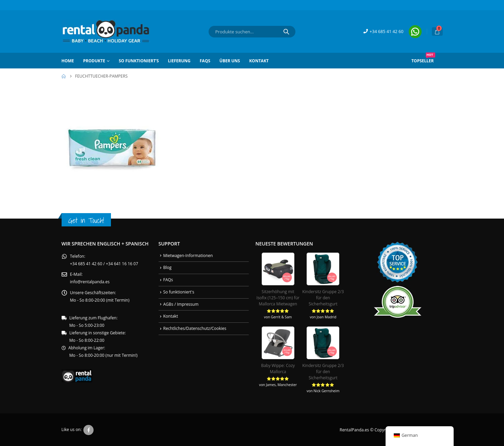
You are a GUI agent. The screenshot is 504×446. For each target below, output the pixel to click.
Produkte (94, 61)
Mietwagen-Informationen (188, 256)
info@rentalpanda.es (90, 282)
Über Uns (230, 61)
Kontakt (259, 61)
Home (68, 61)
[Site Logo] (106, 31)
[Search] (286, 32)
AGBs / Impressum (181, 304)
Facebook (88, 429)
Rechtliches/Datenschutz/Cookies (195, 328)
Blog (168, 267)
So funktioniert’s (139, 61)
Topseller (424, 58)
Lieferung (179, 61)
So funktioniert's (179, 292)
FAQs (205, 61)
